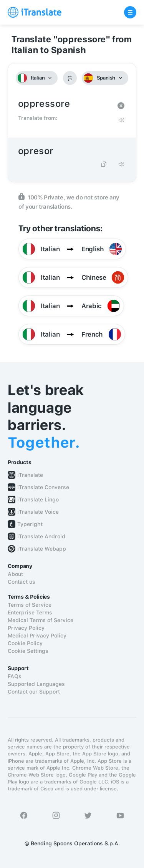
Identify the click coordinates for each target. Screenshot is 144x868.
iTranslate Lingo (38, 500)
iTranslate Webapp (42, 549)
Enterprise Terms (30, 612)
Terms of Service (30, 605)
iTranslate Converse (43, 487)
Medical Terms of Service (41, 620)
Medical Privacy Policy (37, 636)
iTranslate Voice (38, 512)
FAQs (15, 676)
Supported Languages (36, 684)
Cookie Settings (28, 651)
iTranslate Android (41, 536)
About (15, 574)
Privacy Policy (26, 628)
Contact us (22, 582)
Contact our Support (34, 692)
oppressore (64, 104)
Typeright (30, 524)
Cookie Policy (25, 643)
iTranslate (30, 475)
